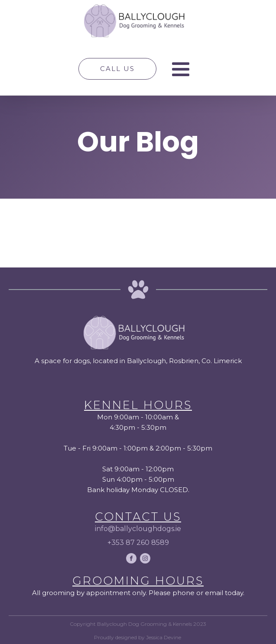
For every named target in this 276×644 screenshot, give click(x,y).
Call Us (117, 69)
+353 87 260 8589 (138, 543)
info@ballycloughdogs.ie (138, 529)
